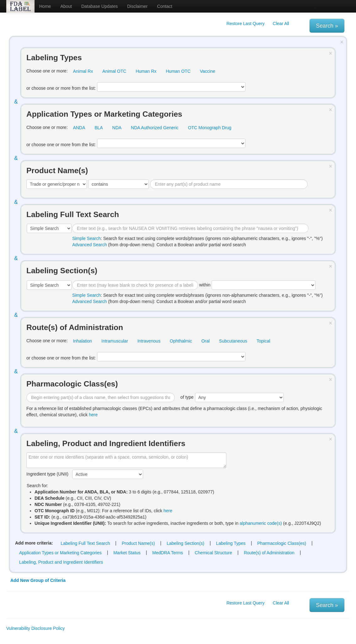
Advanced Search (90, 245)
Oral (205, 341)
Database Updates (100, 6)
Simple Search (86, 238)
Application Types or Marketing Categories (60, 553)
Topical (263, 341)
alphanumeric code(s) (261, 523)
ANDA (79, 128)
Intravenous (149, 341)
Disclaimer (137, 6)
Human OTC (178, 71)
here (93, 415)
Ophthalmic (181, 341)
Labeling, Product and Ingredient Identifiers (61, 562)
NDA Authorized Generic (155, 128)
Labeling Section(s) (186, 543)
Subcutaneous (233, 341)
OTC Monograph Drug (210, 128)
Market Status (127, 553)
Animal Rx (83, 71)
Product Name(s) (138, 543)
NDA (117, 128)
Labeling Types (231, 543)
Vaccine (208, 71)
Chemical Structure (213, 553)
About (66, 6)
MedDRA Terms (168, 553)
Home (45, 6)
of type (232, 397)
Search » (327, 26)
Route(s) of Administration (269, 553)
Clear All (281, 24)
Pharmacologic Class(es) (282, 543)
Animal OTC (114, 71)
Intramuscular (115, 341)
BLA (99, 128)
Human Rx (146, 71)
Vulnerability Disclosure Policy (35, 628)
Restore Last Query (245, 24)
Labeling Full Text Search (85, 543)
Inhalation (82, 341)
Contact (165, 6)
